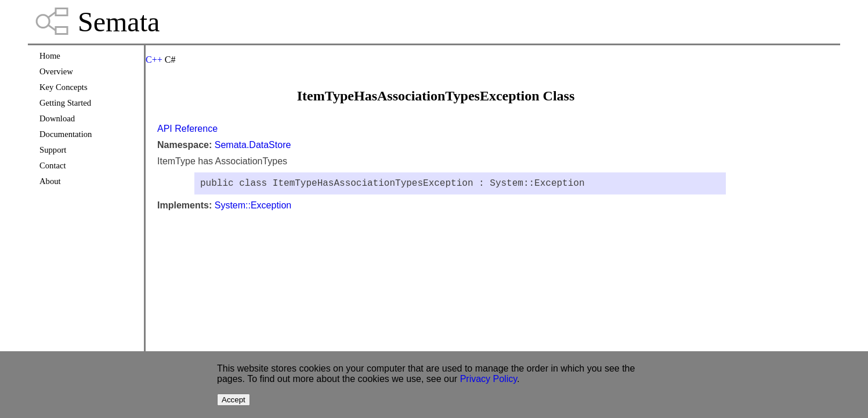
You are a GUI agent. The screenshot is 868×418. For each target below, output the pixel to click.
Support (53, 150)
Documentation (66, 134)
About (50, 181)
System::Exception (253, 208)
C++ (154, 60)
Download (57, 118)
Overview (56, 71)
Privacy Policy (489, 379)
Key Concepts (64, 87)
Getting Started (65, 103)
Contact (53, 165)
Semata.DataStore (253, 145)
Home (50, 56)
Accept (234, 400)
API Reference (187, 129)
